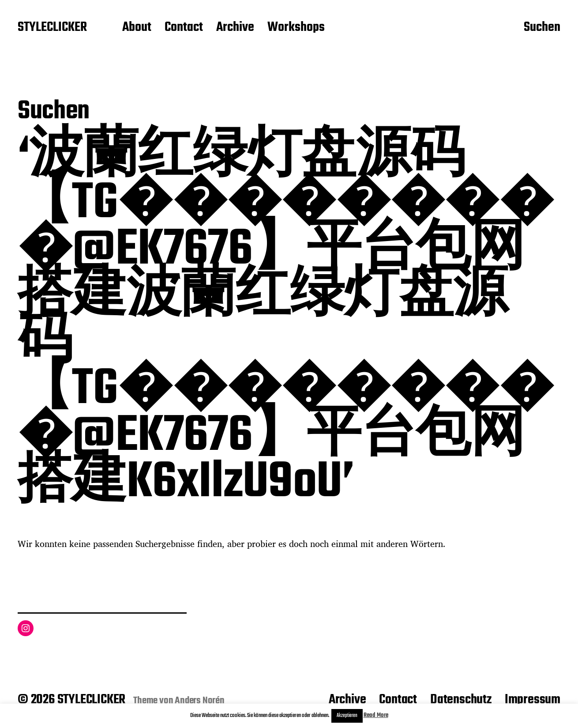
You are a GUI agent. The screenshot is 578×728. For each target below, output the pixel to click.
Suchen (542, 28)
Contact (184, 28)
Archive (235, 28)
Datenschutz (461, 700)
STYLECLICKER (52, 28)
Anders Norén (200, 701)
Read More (376, 715)
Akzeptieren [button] (347, 716)
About (137, 28)
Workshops (296, 28)
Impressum (533, 700)
